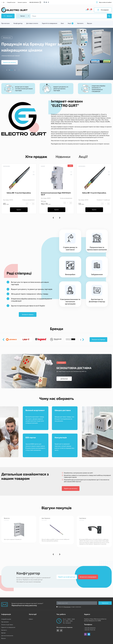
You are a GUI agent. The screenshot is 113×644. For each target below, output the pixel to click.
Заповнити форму (28, 314)
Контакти (80, 23)
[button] (19, 70)
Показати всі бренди (98, 339)
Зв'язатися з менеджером (88, 577)
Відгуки (90, 23)
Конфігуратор (18, 23)
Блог (62, 23)
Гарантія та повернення (50, 23)
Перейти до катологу (10, 62)
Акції (71, 23)
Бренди (3, 633)
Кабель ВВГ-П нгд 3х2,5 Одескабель (19, 193)
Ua (4, 2)
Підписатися (105, 603)
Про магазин (5, 23)
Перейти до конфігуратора (67, 577)
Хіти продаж (36, 156)
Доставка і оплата (32, 23)
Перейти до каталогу (71, 488)
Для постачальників (7, 636)
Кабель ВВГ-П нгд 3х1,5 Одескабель (94, 193)
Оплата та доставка (7, 625)
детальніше (64, 379)
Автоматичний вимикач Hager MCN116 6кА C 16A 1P (56, 194)
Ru (2, 2)
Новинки (63, 156)
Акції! (83, 156)
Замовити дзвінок (22, 2)
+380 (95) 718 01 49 (90, 630)
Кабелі (31, 619)
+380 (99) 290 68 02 (34, 2)
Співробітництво (11, 2)
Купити (19, 210)
